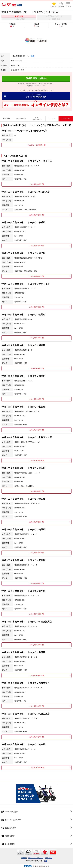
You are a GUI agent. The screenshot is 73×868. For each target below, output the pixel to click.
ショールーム (21, 118)
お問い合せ (49, 858)
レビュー (52, 118)
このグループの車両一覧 (37, 145)
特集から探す (8, 836)
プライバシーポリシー (36, 858)
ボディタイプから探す (11, 820)
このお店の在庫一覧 (37, 184)
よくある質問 (8, 844)
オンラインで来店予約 (36, 96)
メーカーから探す (10, 812)
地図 (32, 56)
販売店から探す (9, 828)
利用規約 (24, 858)
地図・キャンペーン (37, 119)
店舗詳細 (6, 118)
